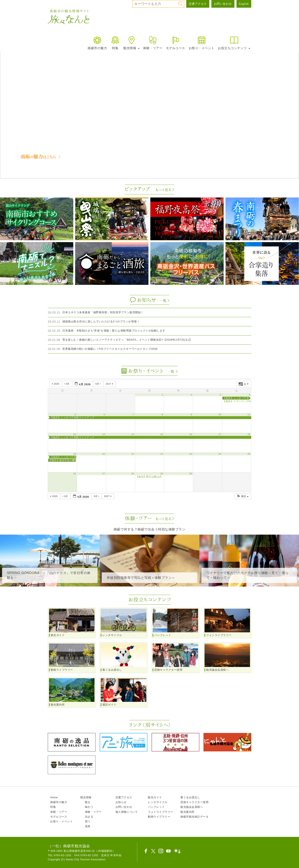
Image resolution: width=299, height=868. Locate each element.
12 (75, 434)
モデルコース (176, 43)
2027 (110, 384)
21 (133, 454)
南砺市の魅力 (97, 43)
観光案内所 (187, 812)
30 (191, 474)
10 (220, 414)
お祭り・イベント (202, 43)
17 (220, 434)
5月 (98, 384)
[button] (6, 95)
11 (249, 414)
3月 (67, 384)
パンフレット (156, 807)
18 (249, 434)
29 (162, 474)
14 (133, 434)
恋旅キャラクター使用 (194, 802)
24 (220, 454)
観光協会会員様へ (192, 807)
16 (191, 434)
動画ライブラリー (159, 817)
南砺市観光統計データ (194, 817)
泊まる (89, 817)
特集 (115, 43)
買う (88, 821)
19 (75, 454)
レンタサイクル (158, 802)
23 (191, 454)
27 (104, 474)
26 (75, 474)
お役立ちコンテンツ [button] (234, 43)
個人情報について (127, 812)
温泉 (88, 826)
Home (54, 797)
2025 (56, 384)
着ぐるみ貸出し (190, 797)
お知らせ (121, 802)
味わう (89, 807)
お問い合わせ (223, 4)
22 (162, 454)
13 (104, 434)
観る (88, 802)
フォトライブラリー (161, 812)
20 (104, 454)
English (244, 4)
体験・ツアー (153, 43)
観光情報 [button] (131, 43)
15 (162, 434)
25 (249, 454)
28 (133, 474)
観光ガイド (155, 797)
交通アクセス (198, 4)
